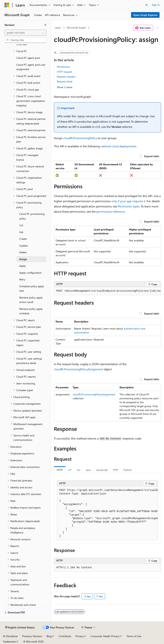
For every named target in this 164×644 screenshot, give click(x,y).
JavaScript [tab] (102, 470)
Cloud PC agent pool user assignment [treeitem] (31, 67)
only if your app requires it (128, 201)
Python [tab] (128, 470)
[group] (107, 291)
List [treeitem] (21, 225)
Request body (65, 81)
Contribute (65, 636)
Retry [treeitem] (22, 279)
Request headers (66, 77)
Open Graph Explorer (145, 15)
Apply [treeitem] (23, 266)
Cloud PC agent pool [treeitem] (28, 58)
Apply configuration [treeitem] (30, 273)
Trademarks (9, 641)
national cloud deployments (118, 146)
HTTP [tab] (60, 470)
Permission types (129, 206)
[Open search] (147, 5)
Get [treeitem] (21, 232)
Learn (58, 28)
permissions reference (111, 211)
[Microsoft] (7, 5)
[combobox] (25, 33)
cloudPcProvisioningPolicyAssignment (78, 369)
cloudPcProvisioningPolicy (80, 138)
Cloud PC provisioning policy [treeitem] (32, 216)
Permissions (63, 67)
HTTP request (64, 72)
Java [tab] (88, 470)
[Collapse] (45, 25)
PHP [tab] (116, 470)
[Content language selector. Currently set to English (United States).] (20, 627)
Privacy (79, 636)
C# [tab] (70, 470)
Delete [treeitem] (23, 252)
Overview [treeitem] (22, 44)
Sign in (156, 5)
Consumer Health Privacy (105, 636)
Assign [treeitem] (23, 259)
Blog (49, 636)
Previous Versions (32, 636)
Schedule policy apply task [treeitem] (32, 289)
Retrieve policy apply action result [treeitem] (31, 300)
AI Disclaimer (10, 636)
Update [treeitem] (23, 246)
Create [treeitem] (23, 239)
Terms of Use (134, 636)
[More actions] (158, 28)
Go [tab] (79, 470)
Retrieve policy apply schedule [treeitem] (31, 311)
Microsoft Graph (76, 28)
